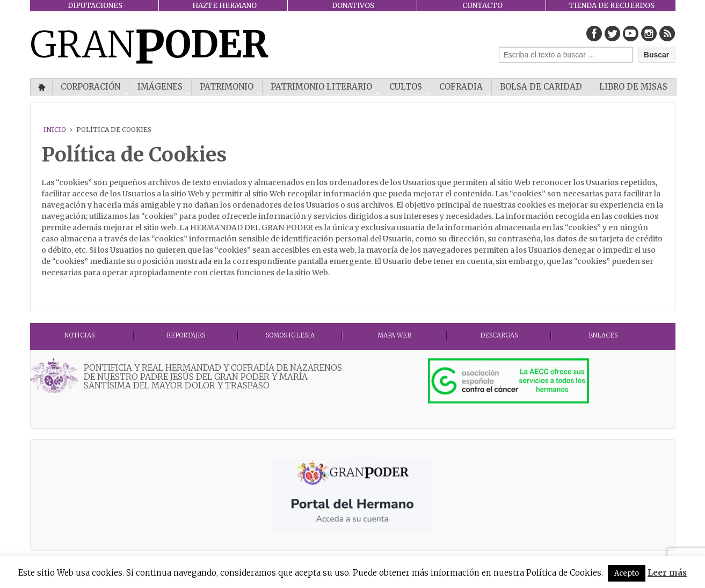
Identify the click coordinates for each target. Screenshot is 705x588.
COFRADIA (461, 87)
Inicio (42, 87)
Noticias (79, 335)
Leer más (667, 573)
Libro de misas (633, 87)
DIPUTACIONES (95, 6)
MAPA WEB (394, 335)
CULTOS (406, 87)
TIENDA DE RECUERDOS (612, 6)
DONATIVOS (353, 6)
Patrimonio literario (321, 87)
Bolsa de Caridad (541, 87)
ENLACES (603, 335)
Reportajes (186, 335)
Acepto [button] (627, 573)
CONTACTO (482, 6)
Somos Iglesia (290, 335)
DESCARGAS (499, 335)
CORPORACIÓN (90, 87)
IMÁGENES (160, 87)
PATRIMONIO (227, 87)
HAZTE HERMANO (224, 6)
